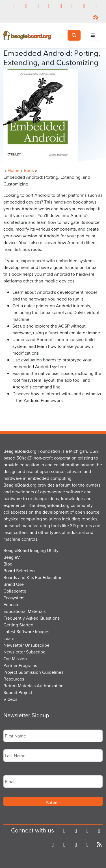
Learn (9, 638)
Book (29, 170)
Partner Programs (20, 665)
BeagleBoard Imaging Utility (31, 550)
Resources (14, 679)
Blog (8, 564)
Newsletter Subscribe (24, 652)
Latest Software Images (26, 631)
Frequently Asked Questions (32, 618)
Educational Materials (24, 611)
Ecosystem (14, 598)
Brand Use (14, 584)
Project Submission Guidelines (33, 672)
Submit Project (18, 692)
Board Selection (19, 571)
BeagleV (12, 557)
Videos (10, 699)
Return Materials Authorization (33, 686)
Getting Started (18, 625)
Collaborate (15, 591)
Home (14, 170)
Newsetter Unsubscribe (26, 645)
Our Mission (15, 659)
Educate (11, 604)
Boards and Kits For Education (33, 577)
